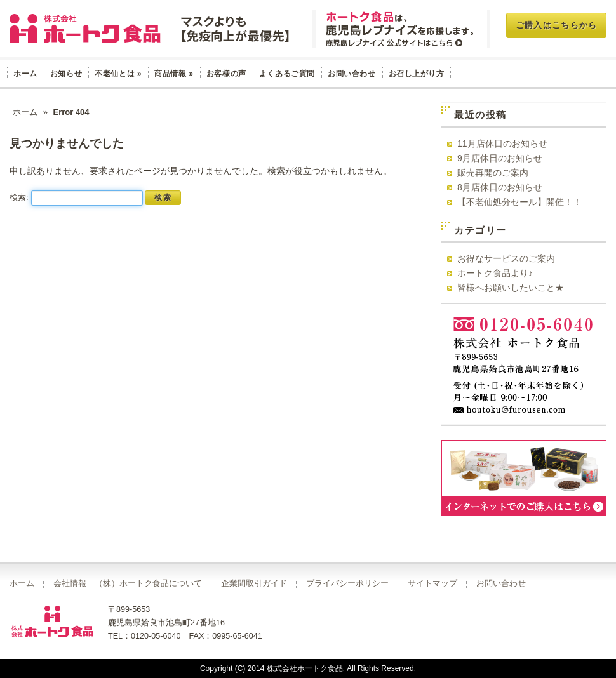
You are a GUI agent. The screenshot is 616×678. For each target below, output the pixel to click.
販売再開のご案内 (493, 173)
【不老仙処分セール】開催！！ (519, 202)
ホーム (25, 74)
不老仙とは (118, 74)
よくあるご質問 (287, 74)
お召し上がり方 (417, 74)
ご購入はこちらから (557, 25)
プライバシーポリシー (347, 583)
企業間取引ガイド (254, 583)
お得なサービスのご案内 (506, 258)
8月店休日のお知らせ (500, 187)
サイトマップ (432, 583)
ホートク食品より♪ (495, 273)
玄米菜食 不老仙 (151, 29)
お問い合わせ (352, 74)
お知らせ (66, 74)
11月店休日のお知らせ (502, 143)
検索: (19, 197)
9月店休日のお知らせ (500, 158)
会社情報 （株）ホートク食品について (128, 583)
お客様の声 (226, 74)
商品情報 (174, 74)
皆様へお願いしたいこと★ (511, 288)
